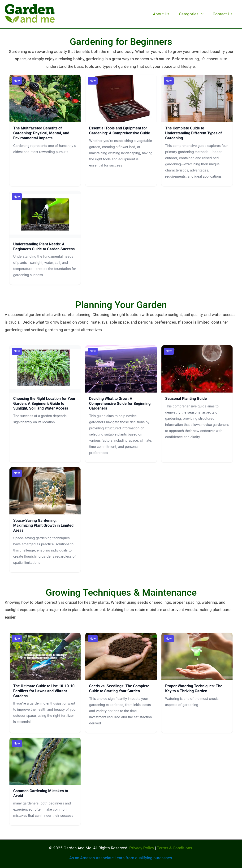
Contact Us (223, 14)
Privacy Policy (142, 848)
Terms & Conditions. (175, 848)
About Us (165, 14)
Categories (191, 14)
